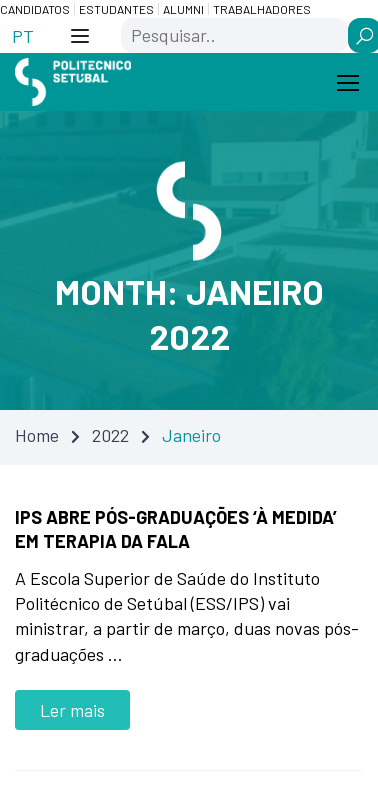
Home (37, 435)
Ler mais (72, 710)
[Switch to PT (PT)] (23, 35)
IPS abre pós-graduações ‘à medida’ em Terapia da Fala (176, 529)
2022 (110, 435)
